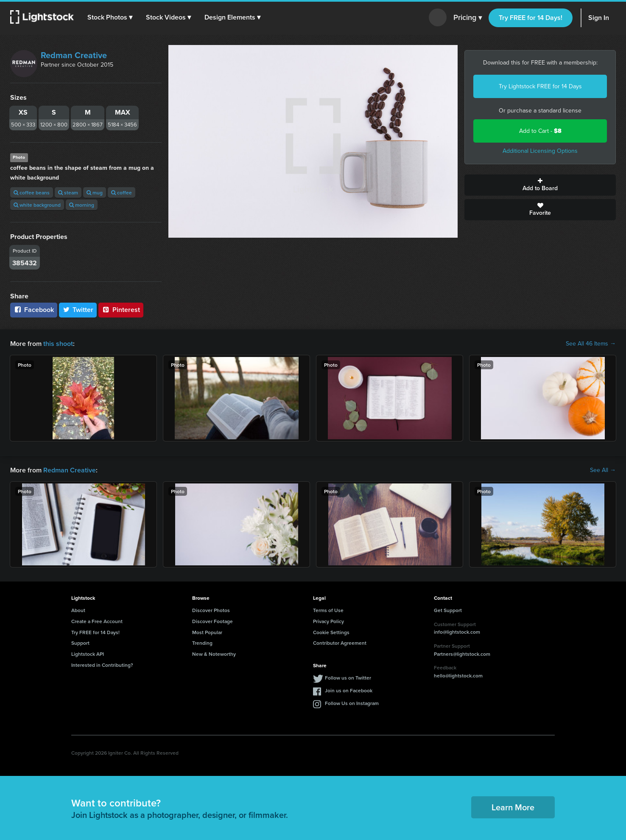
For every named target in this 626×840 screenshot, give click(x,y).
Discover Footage (212, 621)
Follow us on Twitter (348, 678)
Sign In (599, 18)
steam (68, 192)
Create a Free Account (97, 621)
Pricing (468, 18)
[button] (110, 17)
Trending (202, 643)
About (78, 610)
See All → (603, 470)
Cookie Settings (331, 632)
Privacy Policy (328, 621)
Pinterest (121, 310)
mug (95, 192)
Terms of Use (328, 610)
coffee (122, 192)
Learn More (513, 807)
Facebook (34, 310)
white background (37, 205)
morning (82, 205)
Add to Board (540, 185)
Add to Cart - (540, 131)
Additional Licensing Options (540, 151)
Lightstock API (88, 654)
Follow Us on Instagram (352, 703)
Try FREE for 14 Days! (531, 18)
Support (80, 643)
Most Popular (207, 632)
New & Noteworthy (214, 654)
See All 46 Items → (591, 344)
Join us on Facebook (349, 690)
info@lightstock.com (457, 632)
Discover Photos (211, 610)
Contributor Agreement (340, 643)
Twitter (78, 310)
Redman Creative (74, 55)
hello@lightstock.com (458, 676)
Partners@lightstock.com (462, 654)
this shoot (58, 344)
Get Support (448, 610)
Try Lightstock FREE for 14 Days (540, 86)
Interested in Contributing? (102, 665)
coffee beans (32, 192)
